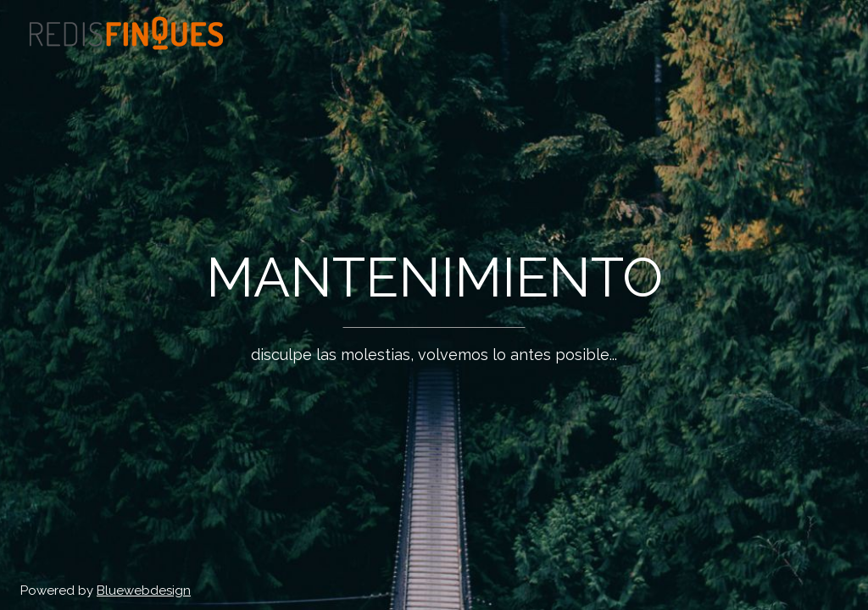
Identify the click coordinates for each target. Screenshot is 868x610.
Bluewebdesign (144, 591)
